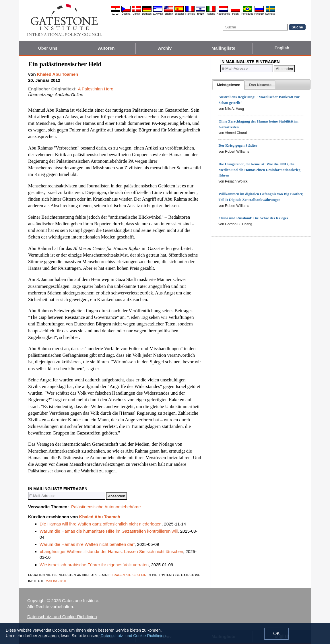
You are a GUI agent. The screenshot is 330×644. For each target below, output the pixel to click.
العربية (116, 14)
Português (247, 14)
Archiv (165, 48)
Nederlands (223, 14)
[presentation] (229, 85)
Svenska (270, 14)
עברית (201, 14)
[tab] (229, 85)
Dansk (136, 14)
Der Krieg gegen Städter (238, 145)
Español (179, 14)
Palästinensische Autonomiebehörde (106, 507)
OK (276, 634)
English (169, 14)
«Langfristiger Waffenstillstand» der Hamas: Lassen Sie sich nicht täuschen (111, 551)
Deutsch (147, 14)
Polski (236, 14)
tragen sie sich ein (129, 575)
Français (190, 14)
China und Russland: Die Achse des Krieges (253, 218)
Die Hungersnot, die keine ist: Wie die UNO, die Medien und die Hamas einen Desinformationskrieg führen (259, 170)
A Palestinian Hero (95, 89)
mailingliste (57, 580)
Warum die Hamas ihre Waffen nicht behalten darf (87, 544)
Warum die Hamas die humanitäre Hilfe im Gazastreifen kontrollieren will (109, 531)
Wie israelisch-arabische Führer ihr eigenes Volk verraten (94, 565)
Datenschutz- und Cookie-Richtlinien (62, 617)
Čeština (126, 14)
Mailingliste (223, 48)
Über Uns (48, 48)
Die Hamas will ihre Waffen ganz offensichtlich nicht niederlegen (101, 524)
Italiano (211, 14)
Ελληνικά (158, 14)
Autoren (106, 48)
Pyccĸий (259, 14)
